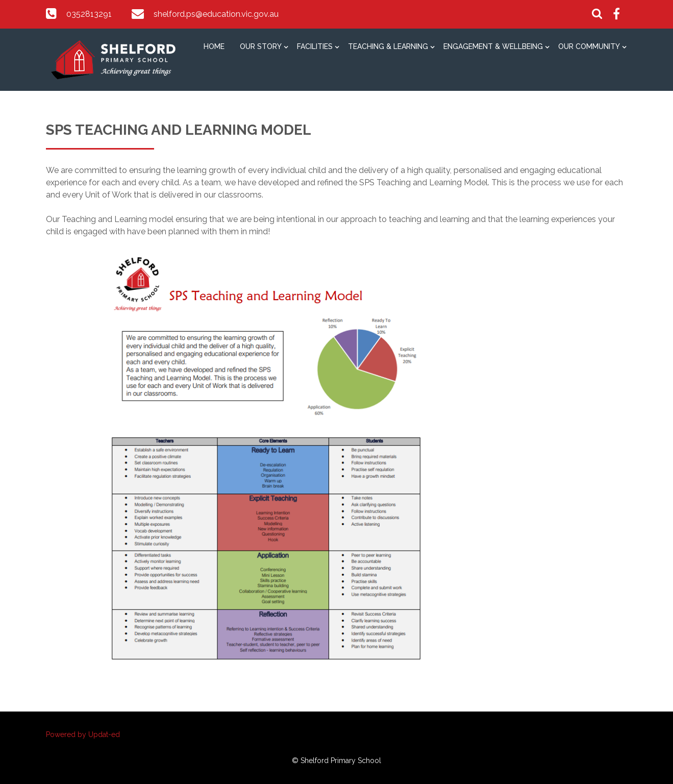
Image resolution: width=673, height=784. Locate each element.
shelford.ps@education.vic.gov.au (216, 14)
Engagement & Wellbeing (493, 46)
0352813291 (89, 14)
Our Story (261, 46)
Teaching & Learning (388, 46)
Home (214, 46)
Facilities (315, 46)
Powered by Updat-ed (83, 734)
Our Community (589, 46)
